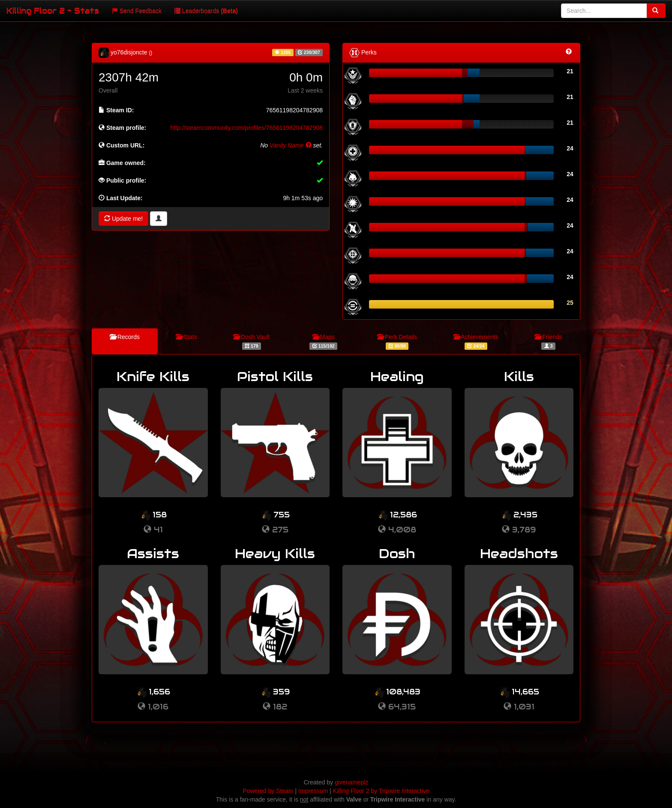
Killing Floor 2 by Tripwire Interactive (381, 791)
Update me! (123, 219)
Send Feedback (137, 11)
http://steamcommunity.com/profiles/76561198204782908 (247, 128)
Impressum (313, 791)
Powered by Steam (268, 791)
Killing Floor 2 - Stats (53, 11)
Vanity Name (291, 145)
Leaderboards (206, 11)
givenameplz (352, 782)
